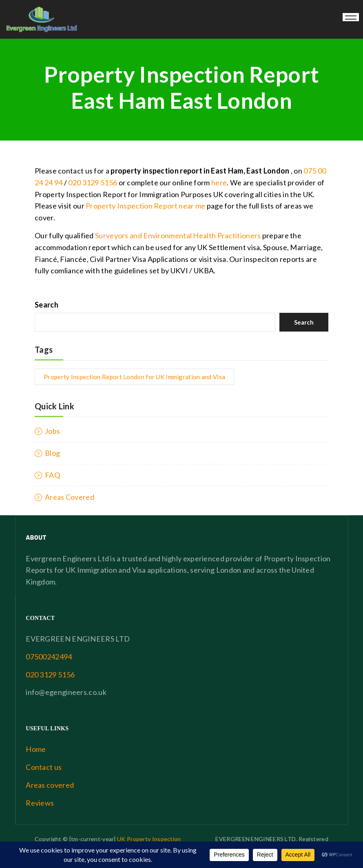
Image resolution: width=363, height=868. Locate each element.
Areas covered (50, 785)
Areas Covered (70, 497)
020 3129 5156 (93, 182)
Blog (52, 453)
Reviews (40, 803)
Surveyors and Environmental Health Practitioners (178, 235)
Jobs (52, 431)
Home (36, 749)
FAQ (52, 475)
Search (46, 305)
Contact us (44, 767)
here (219, 182)
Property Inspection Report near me (145, 206)
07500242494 (49, 657)
